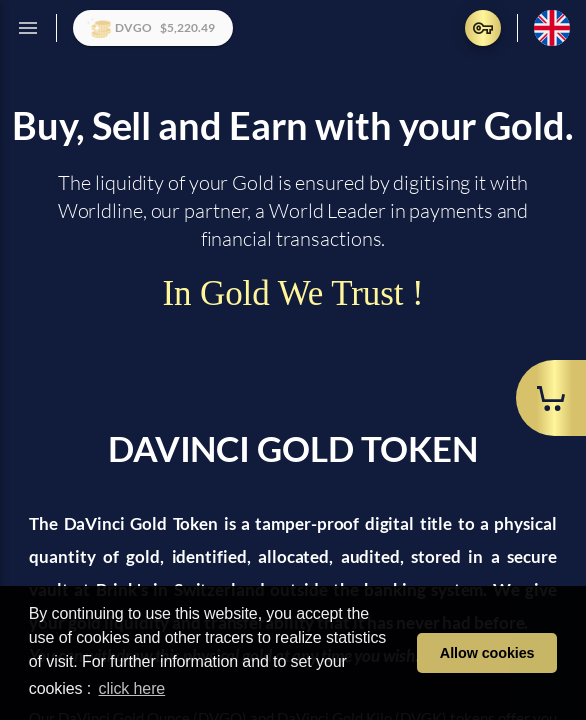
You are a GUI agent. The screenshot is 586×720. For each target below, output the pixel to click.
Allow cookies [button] (487, 653)
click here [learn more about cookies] (132, 688)
